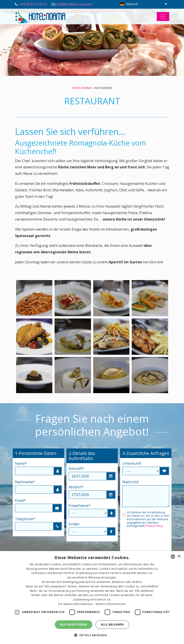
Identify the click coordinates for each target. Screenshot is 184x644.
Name (21, 463)
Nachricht (130, 482)
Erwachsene (80, 506)
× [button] (179, 556)
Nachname (25, 482)
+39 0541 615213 (33, 4)
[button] (92, 635)
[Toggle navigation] (163, 17)
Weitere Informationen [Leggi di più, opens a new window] (111, 604)
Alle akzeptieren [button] (73, 624)
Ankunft (76, 469)
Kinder (74, 524)
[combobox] (173, 557)
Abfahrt (76, 487)
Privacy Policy (154, 526)
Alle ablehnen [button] (112, 624)
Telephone (25, 519)
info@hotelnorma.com (74, 4)
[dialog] (92, 598)
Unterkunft (132, 463)
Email (20, 500)
